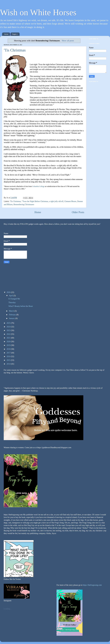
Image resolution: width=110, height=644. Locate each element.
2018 (9, 349)
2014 (9, 364)
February (13, 315)
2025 (9, 323)
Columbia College (38, 186)
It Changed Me (14, 299)
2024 (9, 327)
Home (6, 34)
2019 (9, 345)
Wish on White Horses (38, 12)
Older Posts (78, 212)
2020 (9, 342)
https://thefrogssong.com (92, 585)
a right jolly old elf (56, 201)
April (11, 296)
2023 (9, 330)
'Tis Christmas (15, 50)
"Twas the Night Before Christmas (35, 201)
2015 (9, 360)
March (12, 311)
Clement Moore (70, 201)
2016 (9, 356)
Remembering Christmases (24, 204)
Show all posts (68, 41)
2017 (9, 353)
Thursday (12, 302)
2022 (9, 334)
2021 (9, 338)
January (12, 318)
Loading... (8, 609)
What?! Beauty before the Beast (21, 306)
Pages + (15, 34)
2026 (9, 292)
